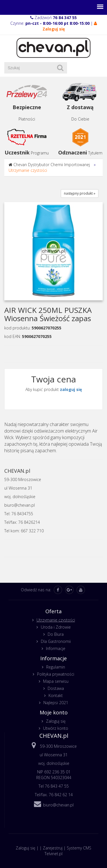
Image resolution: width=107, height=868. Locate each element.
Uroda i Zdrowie (56, 627)
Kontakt (56, 695)
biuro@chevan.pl (58, 805)
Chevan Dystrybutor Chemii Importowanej (52, 165)
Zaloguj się (56, 721)
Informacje (56, 648)
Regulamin (56, 667)
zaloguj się (71, 389)
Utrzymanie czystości (28, 170)
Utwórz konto (56, 728)
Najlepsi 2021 (56, 703)
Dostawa (56, 688)
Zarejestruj (53, 848)
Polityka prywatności (56, 674)
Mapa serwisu (56, 681)
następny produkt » (80, 193)
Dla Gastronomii (56, 641)
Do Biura (56, 634)
